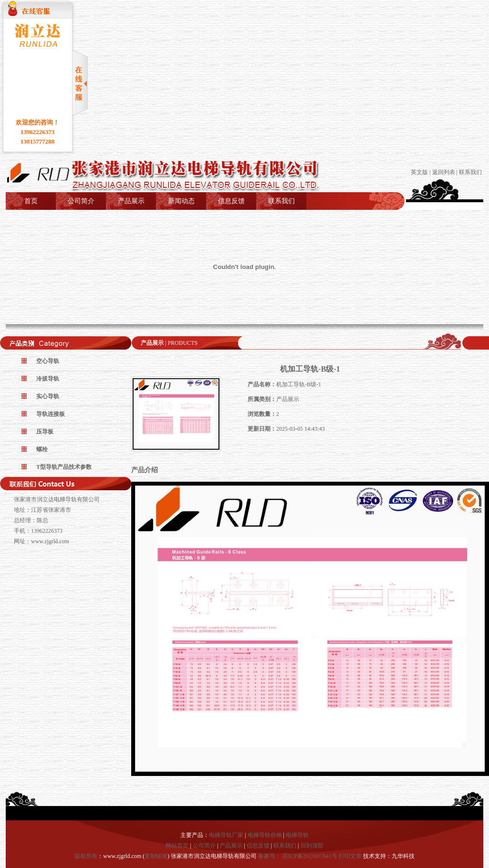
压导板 (45, 432)
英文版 (419, 172)
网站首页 (177, 846)
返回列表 (444, 172)
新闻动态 (181, 201)
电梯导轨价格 (265, 835)
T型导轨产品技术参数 (64, 467)
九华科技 (403, 856)
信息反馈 (231, 201)
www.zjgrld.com (50, 541)
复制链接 (156, 856)
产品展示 (131, 201)
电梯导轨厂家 (226, 835)
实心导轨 (48, 396)
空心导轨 (48, 361)
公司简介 (81, 201)
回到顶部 (312, 846)
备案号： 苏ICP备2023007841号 (298, 856)
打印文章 (350, 856)
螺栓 (42, 449)
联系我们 (470, 172)
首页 (31, 201)
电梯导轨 (297, 835)
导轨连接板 (51, 414)
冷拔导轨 (48, 379)
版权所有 (86, 856)
